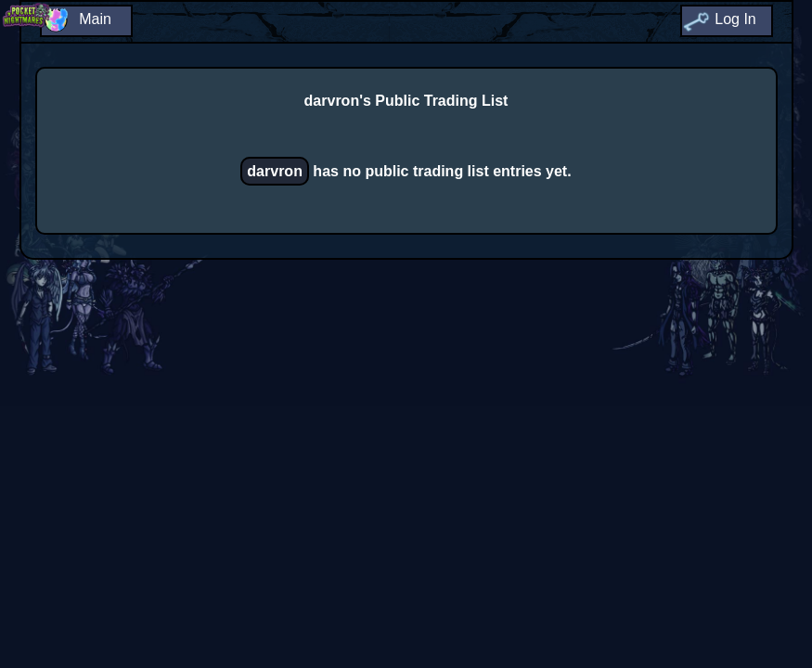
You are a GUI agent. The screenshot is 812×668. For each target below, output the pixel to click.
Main (95, 19)
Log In (735, 19)
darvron (275, 171)
